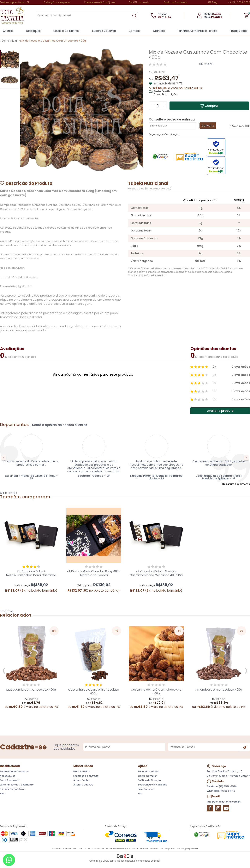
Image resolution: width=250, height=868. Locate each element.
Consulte (208, 126)
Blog (215, 2)
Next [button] (246, 458)
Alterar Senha (81, 781)
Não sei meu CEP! (240, 127)
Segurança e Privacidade (153, 785)
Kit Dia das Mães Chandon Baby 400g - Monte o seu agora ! (94, 574)
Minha (212, 14)
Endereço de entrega (86, 776)
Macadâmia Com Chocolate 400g (31, 690)
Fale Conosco (146, 790)
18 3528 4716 (228, 791)
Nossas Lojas (8, 776)
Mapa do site (192, 849)
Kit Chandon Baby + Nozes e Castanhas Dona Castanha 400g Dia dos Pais (156, 576)
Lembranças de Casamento (17, 785)
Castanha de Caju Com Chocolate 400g (94, 692)
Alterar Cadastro (83, 785)
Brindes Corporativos (13, 790)
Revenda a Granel (149, 772)
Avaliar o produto (220, 412)
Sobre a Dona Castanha (14, 772)
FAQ (140, 794)
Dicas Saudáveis (10, 781)
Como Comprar (147, 776)
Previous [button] (4, 458)
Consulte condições (166, 94)
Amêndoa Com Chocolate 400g (219, 690)
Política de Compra (149, 781)
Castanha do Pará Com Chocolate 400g (156, 692)
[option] (9, 59)
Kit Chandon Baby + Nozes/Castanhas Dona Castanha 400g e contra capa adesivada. (31, 576)
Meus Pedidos (82, 772)
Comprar (212, 106)
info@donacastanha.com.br (224, 802)
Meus (213, 17)
